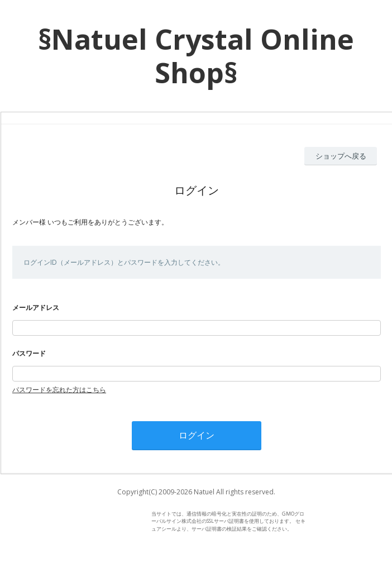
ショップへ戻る (341, 156)
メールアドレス (36, 308)
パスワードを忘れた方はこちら (59, 390)
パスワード (29, 353)
